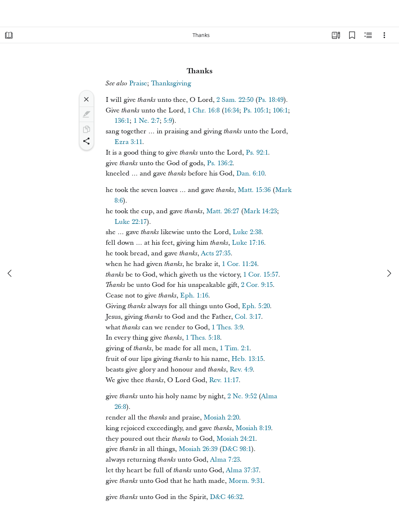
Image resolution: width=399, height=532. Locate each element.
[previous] (10, 273)
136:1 (122, 121)
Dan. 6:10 (250, 173)
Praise (138, 83)
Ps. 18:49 (271, 100)
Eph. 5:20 (256, 306)
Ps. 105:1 (256, 110)
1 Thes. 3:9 (227, 327)
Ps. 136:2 (220, 163)
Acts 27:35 (216, 253)
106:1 (280, 110)
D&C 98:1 (237, 449)
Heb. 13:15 (247, 359)
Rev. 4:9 (241, 370)
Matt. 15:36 (254, 190)
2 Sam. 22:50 (235, 100)
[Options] (384, 35)
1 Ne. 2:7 (147, 121)
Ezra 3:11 (128, 142)
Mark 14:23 (260, 211)
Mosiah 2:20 (221, 418)
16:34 (232, 110)
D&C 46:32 (226, 497)
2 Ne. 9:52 (242, 396)
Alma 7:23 (225, 460)
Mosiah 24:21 (236, 439)
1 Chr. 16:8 (204, 110)
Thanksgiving (171, 83)
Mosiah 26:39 (198, 449)
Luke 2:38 (247, 232)
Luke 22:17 (131, 222)
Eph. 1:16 (194, 295)
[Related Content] (368, 35)
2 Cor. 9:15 (257, 285)
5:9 (168, 121)
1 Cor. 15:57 (261, 275)
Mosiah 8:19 (253, 428)
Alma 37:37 (242, 470)
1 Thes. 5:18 (203, 338)
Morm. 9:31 (246, 481)
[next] (389, 273)
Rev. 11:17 (224, 380)
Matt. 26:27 (223, 211)
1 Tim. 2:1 (235, 348)
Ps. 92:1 (257, 153)
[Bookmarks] (352, 35)
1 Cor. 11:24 (239, 264)
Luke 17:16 (248, 243)
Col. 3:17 (248, 317)
